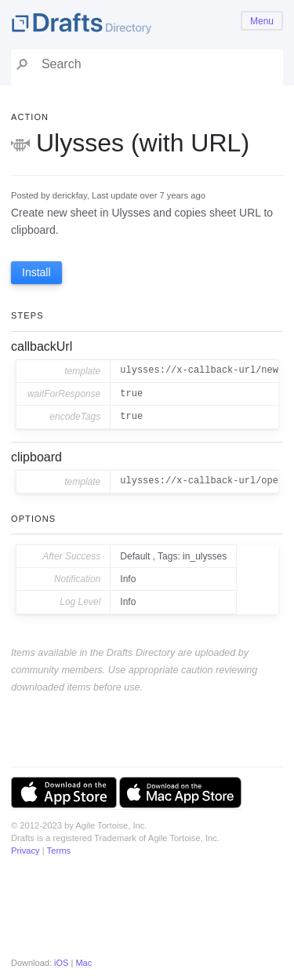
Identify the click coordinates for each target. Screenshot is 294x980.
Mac (83, 963)
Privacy (25, 851)
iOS (61, 963)
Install (36, 272)
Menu (262, 21)
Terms (59, 851)
